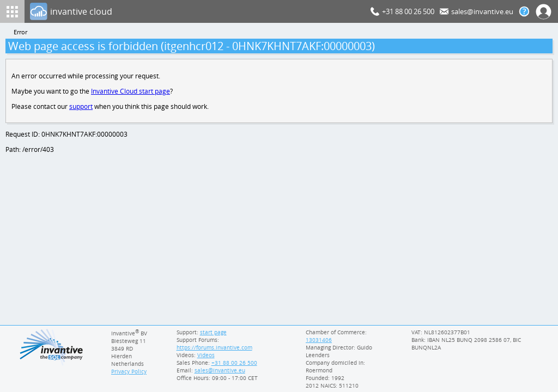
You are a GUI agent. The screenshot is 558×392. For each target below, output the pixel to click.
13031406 (319, 340)
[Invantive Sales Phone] (232, 363)
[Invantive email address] (218, 370)
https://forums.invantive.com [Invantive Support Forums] (214, 347)
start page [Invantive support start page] (213, 332)
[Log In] (198, 11)
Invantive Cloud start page (132, 92)
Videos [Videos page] (205, 355)
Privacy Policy (129, 371)
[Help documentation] (524, 11)
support (81, 108)
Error (21, 32)
